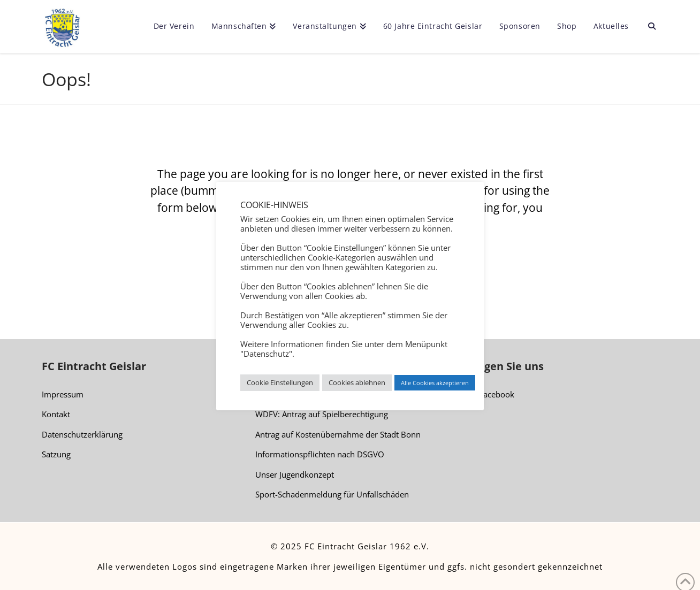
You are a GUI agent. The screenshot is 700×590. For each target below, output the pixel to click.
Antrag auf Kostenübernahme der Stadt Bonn (338, 434)
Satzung (56, 454)
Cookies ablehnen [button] (357, 382)
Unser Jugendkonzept (295, 474)
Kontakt (56, 414)
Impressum (63, 394)
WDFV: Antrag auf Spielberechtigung (322, 414)
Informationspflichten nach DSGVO (320, 454)
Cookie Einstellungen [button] (280, 382)
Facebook (492, 395)
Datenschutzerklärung (82, 434)
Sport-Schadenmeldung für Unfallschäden (332, 494)
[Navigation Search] (647, 27)
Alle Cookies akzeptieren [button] (435, 383)
